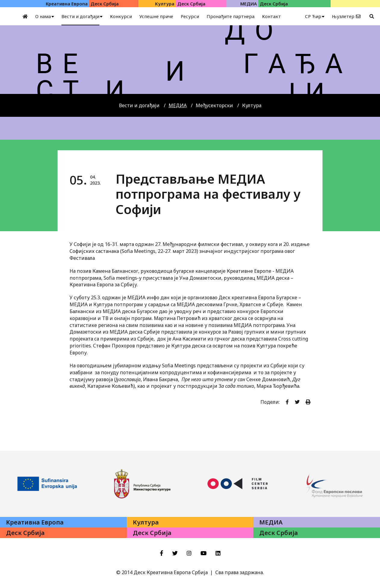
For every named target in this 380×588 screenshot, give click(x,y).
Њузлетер (343, 16)
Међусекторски (214, 105)
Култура (252, 105)
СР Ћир (313, 16)
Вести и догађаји (139, 105)
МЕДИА (178, 105)
